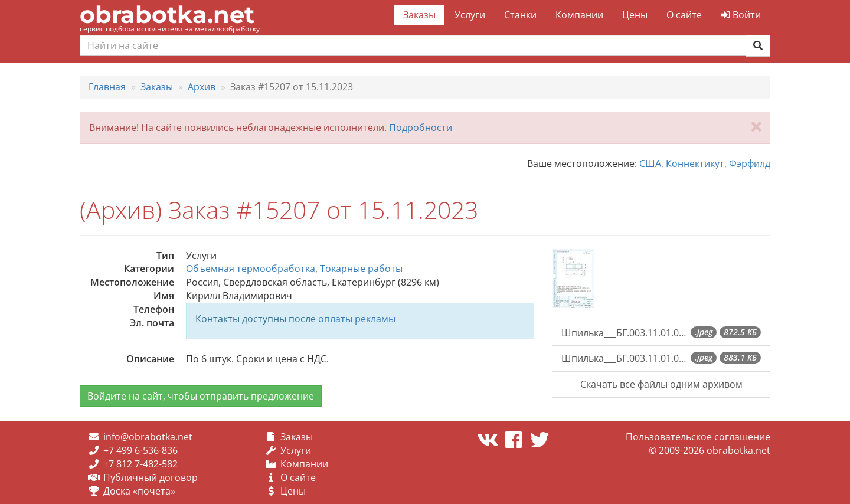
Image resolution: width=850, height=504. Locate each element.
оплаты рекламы (357, 319)
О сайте (684, 15)
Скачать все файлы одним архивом (661, 384)
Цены (635, 15)
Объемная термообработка (251, 269)
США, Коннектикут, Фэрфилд (705, 163)
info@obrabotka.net (148, 437)
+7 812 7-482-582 (140, 464)
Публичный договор (151, 477)
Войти (741, 15)
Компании (579, 15)
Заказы (419, 15)
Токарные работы (361, 269)
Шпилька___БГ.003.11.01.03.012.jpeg (661, 358)
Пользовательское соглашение (698, 437)
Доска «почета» (139, 491)
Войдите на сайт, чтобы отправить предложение (201, 396)
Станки (520, 15)
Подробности (421, 127)
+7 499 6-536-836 (140, 450)
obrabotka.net (167, 14)
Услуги (470, 15)
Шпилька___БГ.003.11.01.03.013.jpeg (661, 333)
